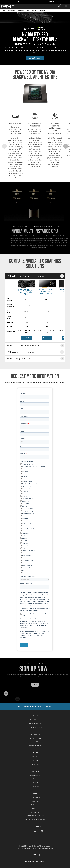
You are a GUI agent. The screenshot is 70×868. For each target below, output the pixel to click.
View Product (26, 338)
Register (51, 2)
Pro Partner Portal (35, 745)
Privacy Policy (35, 801)
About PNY (35, 760)
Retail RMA (35, 742)
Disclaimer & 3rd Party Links (35, 816)
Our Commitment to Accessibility (35, 819)
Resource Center (35, 775)
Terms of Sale (35, 812)
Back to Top (36, 855)
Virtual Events (35, 771)
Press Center (35, 764)
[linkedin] (39, 831)
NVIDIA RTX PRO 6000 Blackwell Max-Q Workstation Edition (47, 292)
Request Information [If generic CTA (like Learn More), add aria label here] (35, 58)
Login (18, 2)
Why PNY (35, 757)
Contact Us (35, 731)
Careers (35, 779)
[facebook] (28, 831)
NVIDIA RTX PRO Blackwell (39, 11)
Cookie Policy (35, 805)
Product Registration (35, 724)
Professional (11, 11)
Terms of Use (35, 808)
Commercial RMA (35, 738)
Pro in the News (35, 768)
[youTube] (35, 831)
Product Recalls (35, 735)
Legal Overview (35, 797)
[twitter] (31, 831)
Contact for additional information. (35, 706)
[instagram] (42, 831)
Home (4, 11)
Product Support (35, 720)
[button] (66, 153)
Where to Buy (35, 782)
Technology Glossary (35, 727)
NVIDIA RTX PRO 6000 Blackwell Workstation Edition (26, 292)
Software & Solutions (23, 11)
